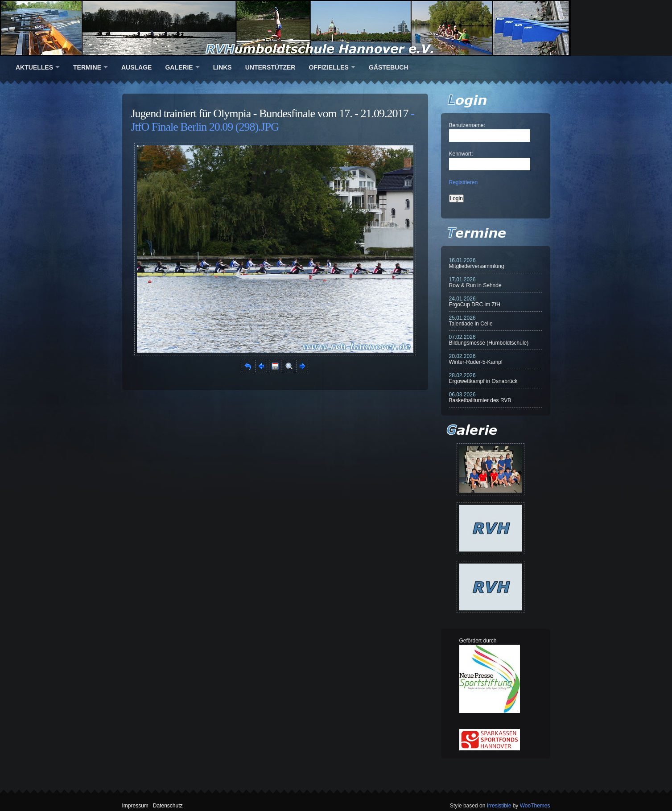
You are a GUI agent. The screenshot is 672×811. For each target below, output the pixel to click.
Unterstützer (270, 67)
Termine (87, 67)
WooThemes (535, 806)
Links (223, 67)
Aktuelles (34, 67)
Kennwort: (461, 154)
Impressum (135, 806)
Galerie (179, 67)
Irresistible (499, 806)
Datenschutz (168, 806)
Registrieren (464, 182)
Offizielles (328, 67)
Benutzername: (467, 125)
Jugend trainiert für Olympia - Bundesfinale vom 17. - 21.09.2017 (270, 113)
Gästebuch (389, 67)
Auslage (136, 67)
